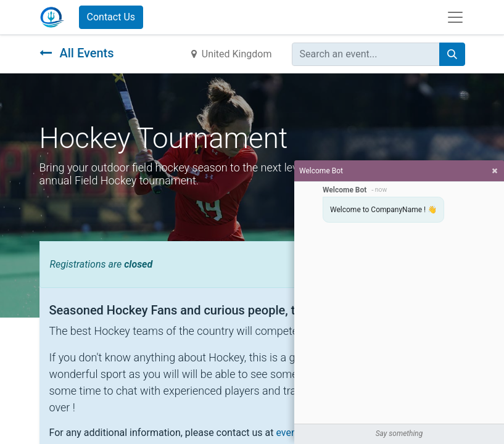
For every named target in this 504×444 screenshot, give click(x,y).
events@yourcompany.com (335, 433)
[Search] (452, 54)
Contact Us (111, 17)
